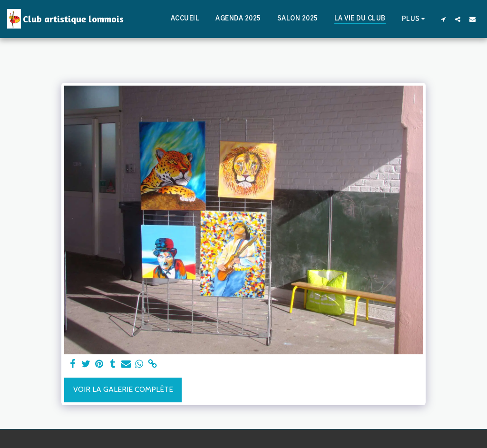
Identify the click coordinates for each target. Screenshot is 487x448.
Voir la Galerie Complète (123, 389)
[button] (443, 19)
